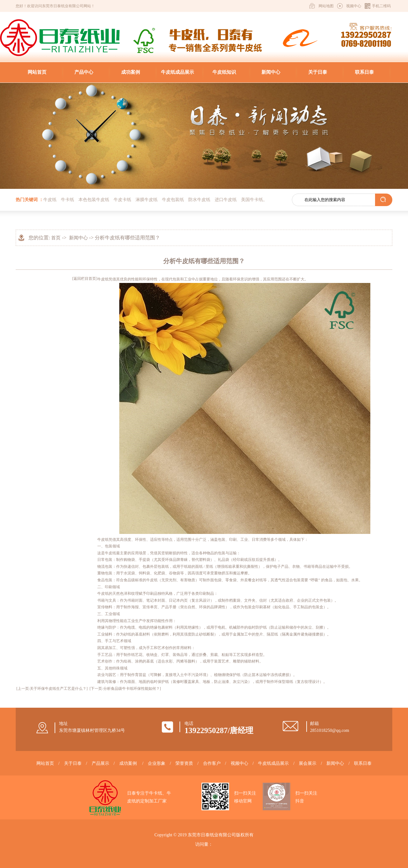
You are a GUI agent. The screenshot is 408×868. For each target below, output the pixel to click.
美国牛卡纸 (252, 200)
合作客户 (212, 763)
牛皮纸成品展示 (177, 72)
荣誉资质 (184, 763)
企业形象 (157, 763)
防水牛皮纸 (199, 200)
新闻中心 (271, 72)
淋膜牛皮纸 (147, 200)
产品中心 (84, 72)
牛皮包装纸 (173, 200)
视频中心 (354, 6)
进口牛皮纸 (226, 200)
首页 (56, 238)
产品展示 (100, 763)
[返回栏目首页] (85, 279)
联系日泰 (364, 72)
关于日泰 (318, 72)
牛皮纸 (50, 200)
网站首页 (37, 72)
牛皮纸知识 (224, 72)
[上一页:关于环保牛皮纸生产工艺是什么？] (52, 689)
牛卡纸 (67, 200)
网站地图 (326, 6)
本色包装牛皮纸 (94, 200)
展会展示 (308, 763)
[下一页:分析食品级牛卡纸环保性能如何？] (125, 689)
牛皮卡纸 (122, 200)
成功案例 (131, 72)
